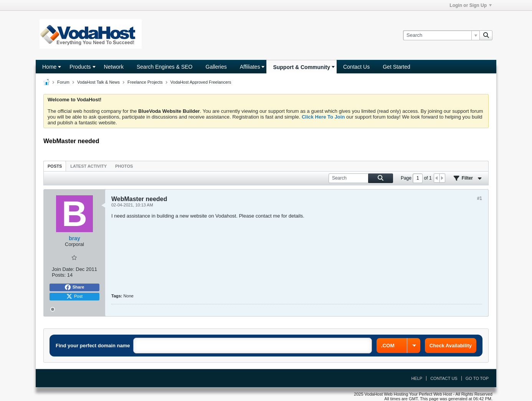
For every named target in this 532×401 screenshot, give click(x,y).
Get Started (397, 67)
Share (75, 287)
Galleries (216, 67)
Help (417, 378)
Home (49, 67)
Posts (55, 166)
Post (74, 297)
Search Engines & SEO (165, 67)
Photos (124, 166)
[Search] (441, 35)
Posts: (59, 275)
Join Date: (63, 269)
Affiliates (250, 67)
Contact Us (356, 67)
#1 (480, 198)
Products (80, 67)
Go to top (477, 378)
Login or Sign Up (471, 5)
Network (114, 67)
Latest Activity (88, 166)
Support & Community (302, 67)
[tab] (55, 166)
